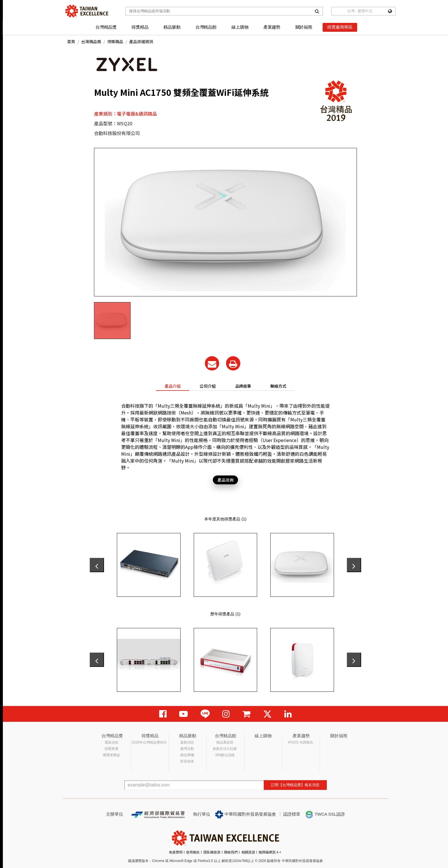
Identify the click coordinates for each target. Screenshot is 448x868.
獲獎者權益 (111, 755)
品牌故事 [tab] (243, 386)
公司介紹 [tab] (208, 386)
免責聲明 (176, 852)
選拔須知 (111, 742)
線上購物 (240, 27)
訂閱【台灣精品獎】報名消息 (295, 785)
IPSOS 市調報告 (301, 742)
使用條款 (193, 852)
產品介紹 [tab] (173, 386)
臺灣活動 (187, 749)
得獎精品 (140, 27)
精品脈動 (172, 27)
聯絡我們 (231, 852)
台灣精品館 (206, 27)
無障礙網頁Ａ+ (270, 852)
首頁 (71, 41)
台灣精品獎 (106, 27)
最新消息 (187, 742)
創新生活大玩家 (225, 749)
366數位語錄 (225, 755)
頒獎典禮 (111, 749)
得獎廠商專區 (340, 27)
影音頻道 (187, 761)
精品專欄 (187, 755)
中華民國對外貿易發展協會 (245, 815)
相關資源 (248, 852)
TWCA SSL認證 (325, 815)
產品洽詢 (225, 480)
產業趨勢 (272, 27)
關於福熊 (304, 27)
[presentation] (97, 565)
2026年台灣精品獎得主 (149, 742)
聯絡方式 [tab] (278, 386)
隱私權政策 (212, 852)
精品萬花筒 (225, 742)
